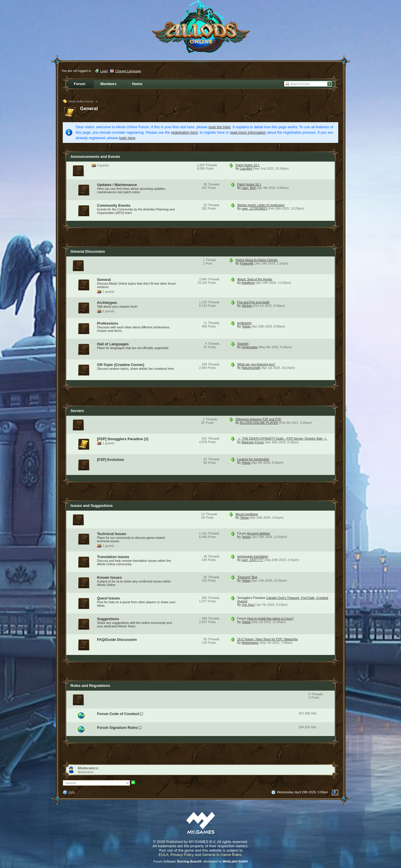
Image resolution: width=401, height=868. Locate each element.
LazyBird (246, 168)
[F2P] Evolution (111, 460)
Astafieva (248, 283)
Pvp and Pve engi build (253, 302)
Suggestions (108, 619)
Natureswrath (251, 368)
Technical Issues (112, 534)
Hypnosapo (250, 347)
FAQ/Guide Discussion (117, 640)
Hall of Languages (113, 344)
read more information (248, 132)
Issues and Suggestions (92, 506)
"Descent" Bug (247, 577)
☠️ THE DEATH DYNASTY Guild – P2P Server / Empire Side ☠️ (282, 438)
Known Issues (109, 577)
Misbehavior (250, 643)
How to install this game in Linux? (270, 618)
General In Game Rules (222, 855)
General (89, 109)
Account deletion (259, 533)
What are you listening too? (256, 364)
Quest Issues (109, 598)
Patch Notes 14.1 (247, 165)
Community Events (114, 205)
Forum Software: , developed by (201, 861)
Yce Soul (248, 605)
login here (127, 138)
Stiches (247, 306)
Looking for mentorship (253, 459)
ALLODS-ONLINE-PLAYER (259, 423)
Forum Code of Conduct (118, 714)
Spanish (243, 344)
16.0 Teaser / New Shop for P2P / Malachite (268, 639)
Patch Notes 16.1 (249, 184)
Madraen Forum (253, 442)
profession (244, 323)
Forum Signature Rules (117, 728)
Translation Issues (113, 557)
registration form (185, 132)
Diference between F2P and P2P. (259, 419)
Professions (108, 323)
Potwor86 (247, 263)
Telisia (246, 326)
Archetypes (107, 303)
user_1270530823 (254, 208)
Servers (77, 411)
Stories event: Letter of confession (261, 205)
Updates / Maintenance (117, 185)
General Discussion (88, 251)
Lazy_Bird (249, 188)
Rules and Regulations (90, 686)
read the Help (219, 127)
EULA (164, 855)
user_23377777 (253, 560)
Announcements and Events (95, 157)
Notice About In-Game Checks (256, 260)
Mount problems (247, 514)
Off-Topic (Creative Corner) (121, 365)
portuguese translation (253, 556)
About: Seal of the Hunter (255, 279)
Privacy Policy (182, 855)
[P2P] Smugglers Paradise (123, 439)
